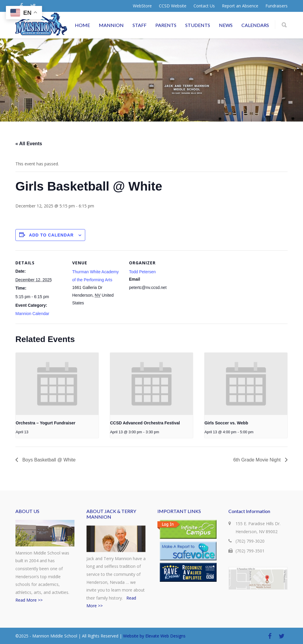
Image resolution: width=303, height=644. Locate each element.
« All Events (29, 144)
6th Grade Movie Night (258, 460)
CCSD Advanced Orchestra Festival (145, 423)
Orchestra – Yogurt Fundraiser (46, 423)
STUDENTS (198, 25)
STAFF (140, 25)
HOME (82, 25)
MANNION (111, 25)
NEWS (226, 25)
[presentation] (57, 384)
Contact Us (204, 6)
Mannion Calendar (32, 314)
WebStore (142, 6)
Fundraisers (277, 6)
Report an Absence (240, 6)
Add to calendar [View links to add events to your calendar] (51, 235)
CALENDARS (255, 25)
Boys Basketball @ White (48, 460)
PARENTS (166, 25)
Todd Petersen (142, 272)
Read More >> (29, 600)
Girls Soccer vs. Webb (226, 423)
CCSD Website (173, 6)
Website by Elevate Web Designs (154, 636)
